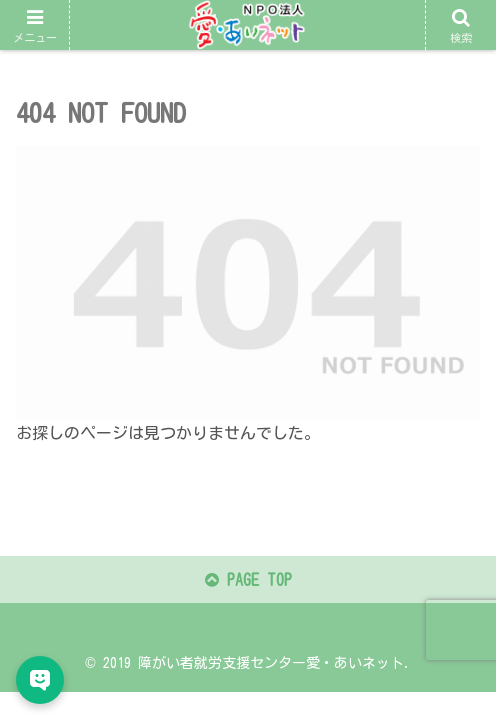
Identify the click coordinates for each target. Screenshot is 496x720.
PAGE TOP (248, 580)
